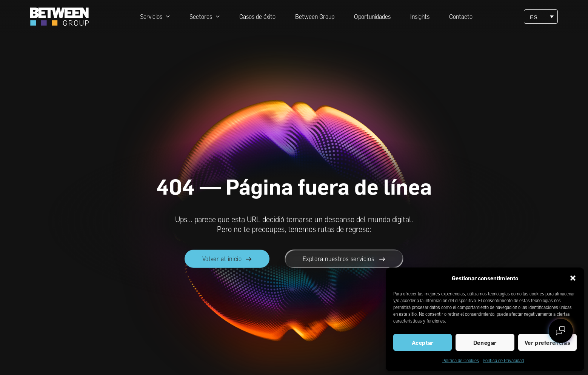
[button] (573, 278)
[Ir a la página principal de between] (59, 17)
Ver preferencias (548, 343)
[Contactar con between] (561, 331)
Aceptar (423, 343)
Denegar (485, 343)
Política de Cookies (461, 360)
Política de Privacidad (503, 360)
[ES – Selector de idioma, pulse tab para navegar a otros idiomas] (541, 17)
